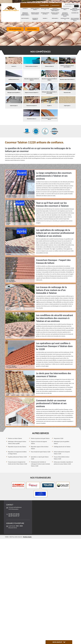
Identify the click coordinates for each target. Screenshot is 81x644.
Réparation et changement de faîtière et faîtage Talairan (17, 453)
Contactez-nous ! (32, 29)
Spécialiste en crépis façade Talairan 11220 (40, 458)
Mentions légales (27, 537)
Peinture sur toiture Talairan (15, 438)
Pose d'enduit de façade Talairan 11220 (41, 452)
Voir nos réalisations (15, 29)
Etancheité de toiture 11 (65, 19)
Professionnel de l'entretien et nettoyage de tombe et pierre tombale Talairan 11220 (40, 464)
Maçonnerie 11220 (59, 438)
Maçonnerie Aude (75, 13)
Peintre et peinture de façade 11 (35, 9)
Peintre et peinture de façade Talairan (40, 438)
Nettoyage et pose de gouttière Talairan (62, 443)
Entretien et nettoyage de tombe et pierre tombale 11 (55, 10)
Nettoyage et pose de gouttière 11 (45, 13)
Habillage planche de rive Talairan (62, 447)
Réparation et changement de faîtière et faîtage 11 (25, 14)
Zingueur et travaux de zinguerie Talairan (39, 443)
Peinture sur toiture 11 (45, 9)
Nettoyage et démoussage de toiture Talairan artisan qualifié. (17, 443)
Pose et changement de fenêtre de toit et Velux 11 (75, 20)
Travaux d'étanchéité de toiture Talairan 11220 (62, 458)
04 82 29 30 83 (44, 5)
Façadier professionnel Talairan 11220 (17, 457)
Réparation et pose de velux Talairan (17, 447)
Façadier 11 (45, 18)
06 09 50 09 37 (55, 5)
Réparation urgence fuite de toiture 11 (35, 13)
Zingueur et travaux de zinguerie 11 (55, 13)
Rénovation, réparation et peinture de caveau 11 (75, 10)
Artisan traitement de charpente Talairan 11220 (62, 453)
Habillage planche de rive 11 (65, 9)
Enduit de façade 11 (25, 18)
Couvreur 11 (25, 8)
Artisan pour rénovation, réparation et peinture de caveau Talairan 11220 (63, 463)
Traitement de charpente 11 (35, 19)
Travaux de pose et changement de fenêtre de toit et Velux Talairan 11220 (18, 463)
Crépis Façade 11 (55, 18)
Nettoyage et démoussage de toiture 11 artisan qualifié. (65, 15)
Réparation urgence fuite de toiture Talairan (40, 448)
